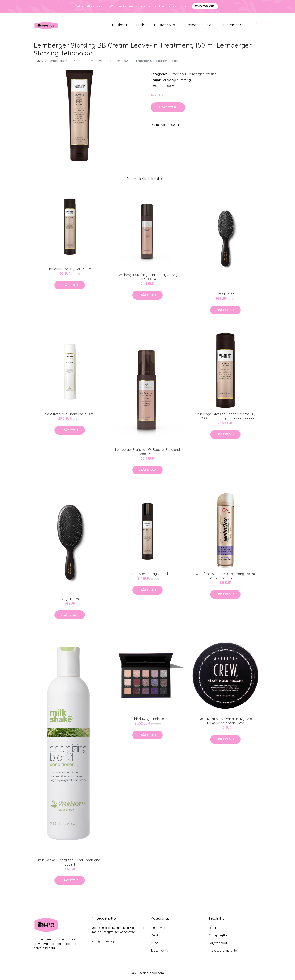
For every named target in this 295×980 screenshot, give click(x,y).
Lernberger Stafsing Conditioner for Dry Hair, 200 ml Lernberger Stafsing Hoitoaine (225, 416)
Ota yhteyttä (218, 935)
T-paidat (190, 25)
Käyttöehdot (218, 943)
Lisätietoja (168, 107)
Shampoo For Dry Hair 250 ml (70, 269)
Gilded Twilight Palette (148, 719)
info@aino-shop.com (107, 941)
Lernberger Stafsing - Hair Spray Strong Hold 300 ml (148, 277)
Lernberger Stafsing (202, 74)
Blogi (210, 25)
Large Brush (70, 599)
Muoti (154, 943)
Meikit (141, 25)
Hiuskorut (120, 25)
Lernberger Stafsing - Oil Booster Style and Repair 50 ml (147, 452)
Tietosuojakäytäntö (223, 950)
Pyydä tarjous (205, 6)
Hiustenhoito (165, 25)
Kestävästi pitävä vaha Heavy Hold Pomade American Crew (225, 721)
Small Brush (225, 294)
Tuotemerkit (233, 25)
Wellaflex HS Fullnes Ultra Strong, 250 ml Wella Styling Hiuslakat (225, 576)
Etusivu (39, 61)
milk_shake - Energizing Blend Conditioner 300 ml (70, 862)
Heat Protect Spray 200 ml (148, 574)
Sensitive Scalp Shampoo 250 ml (70, 414)
